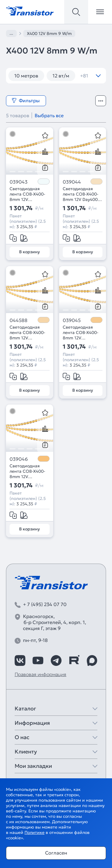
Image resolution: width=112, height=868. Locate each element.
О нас (22, 737)
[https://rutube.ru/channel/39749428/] (74, 660)
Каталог (25, 708)
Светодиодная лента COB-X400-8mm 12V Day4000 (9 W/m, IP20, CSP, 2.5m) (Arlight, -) (82, 194)
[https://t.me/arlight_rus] (56, 660)
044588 (19, 320)
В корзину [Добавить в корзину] (29, 252)
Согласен (56, 853)
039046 (19, 459)
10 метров (26, 76)
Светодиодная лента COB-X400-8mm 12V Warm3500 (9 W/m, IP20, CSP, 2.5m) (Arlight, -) (29, 332)
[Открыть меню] (100, 12)
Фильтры (26, 100)
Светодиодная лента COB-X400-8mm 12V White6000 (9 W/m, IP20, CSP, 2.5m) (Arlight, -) (27, 194)
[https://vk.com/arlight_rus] (20, 660)
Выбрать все (49, 115)
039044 (72, 182)
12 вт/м (61, 76)
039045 (72, 320)
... (11, 33)
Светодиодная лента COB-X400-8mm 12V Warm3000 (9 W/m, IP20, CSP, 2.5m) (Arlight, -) (80, 332)
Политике (34, 832)
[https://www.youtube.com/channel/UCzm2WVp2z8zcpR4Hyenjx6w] (38, 660)
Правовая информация (40, 674)
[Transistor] (30, 10)
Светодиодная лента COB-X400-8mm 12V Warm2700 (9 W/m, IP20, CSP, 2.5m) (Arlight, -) (29, 471)
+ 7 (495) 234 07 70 (45, 604)
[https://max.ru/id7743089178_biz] (92, 660)
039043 (19, 182)
